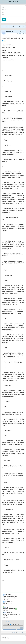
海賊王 (20, 34)
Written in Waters (13, 2)
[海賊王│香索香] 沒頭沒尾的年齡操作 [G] (13, 38)
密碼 (3, 13)
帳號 (3, 7)
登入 (4, 20)
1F (3, 41)
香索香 (23, 34)
